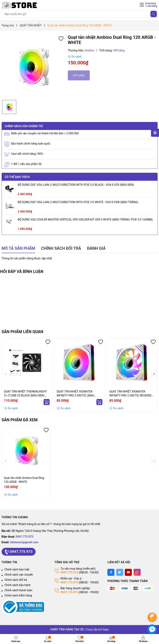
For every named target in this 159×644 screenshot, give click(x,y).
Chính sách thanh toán (18, 590)
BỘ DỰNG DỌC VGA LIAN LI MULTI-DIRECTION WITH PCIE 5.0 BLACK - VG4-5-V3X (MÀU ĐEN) (76, 185)
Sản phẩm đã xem (20, 420)
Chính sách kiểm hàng (18, 595)
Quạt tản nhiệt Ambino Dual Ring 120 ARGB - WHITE (24, 480)
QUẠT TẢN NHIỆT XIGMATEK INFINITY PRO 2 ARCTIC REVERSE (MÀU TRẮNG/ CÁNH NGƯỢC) (130, 394)
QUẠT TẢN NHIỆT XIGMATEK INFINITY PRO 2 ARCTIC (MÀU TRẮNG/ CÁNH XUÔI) (75, 394)
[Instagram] (137, 572)
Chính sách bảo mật (17, 569)
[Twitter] (120, 572)
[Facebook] (111, 572)
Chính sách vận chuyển (19, 575)
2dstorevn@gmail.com (24, 542)
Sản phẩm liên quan (22, 332)
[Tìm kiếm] (154, 14)
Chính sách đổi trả (16, 580)
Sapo (106, 629)
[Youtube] (128, 572)
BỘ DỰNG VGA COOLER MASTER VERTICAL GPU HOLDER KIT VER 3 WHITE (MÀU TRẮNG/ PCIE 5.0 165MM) (85, 220)
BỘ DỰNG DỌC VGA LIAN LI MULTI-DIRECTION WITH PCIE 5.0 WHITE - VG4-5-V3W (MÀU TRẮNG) (78, 202)
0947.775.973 (25, 537)
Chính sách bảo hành (18, 585)
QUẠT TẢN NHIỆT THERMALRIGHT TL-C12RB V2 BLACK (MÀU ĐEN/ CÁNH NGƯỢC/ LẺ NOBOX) (25, 394)
